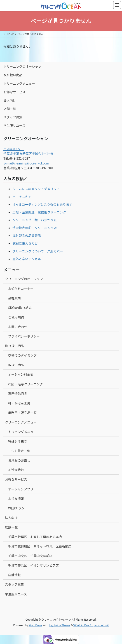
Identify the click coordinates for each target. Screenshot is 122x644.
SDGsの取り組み (20, 308)
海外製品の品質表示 (27, 235)
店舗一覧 (10, 109)
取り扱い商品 (13, 75)
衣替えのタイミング (22, 355)
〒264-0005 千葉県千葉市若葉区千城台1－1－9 (28, 151)
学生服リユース (14, 125)
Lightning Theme (60, 625)
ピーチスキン (22, 197)
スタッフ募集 (13, 117)
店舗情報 (14, 575)
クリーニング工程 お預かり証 (35, 220)
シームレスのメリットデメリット (36, 189)
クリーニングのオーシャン (22, 66)
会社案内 (14, 298)
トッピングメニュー (22, 432)
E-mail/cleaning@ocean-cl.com (26, 163)
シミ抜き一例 (21, 451)
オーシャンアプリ (21, 489)
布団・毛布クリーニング (26, 384)
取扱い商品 (16, 365)
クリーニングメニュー (19, 83)
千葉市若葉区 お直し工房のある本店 (35, 537)
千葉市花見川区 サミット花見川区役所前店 (40, 546)
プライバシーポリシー (24, 336)
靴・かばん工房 (19, 403)
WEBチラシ (16, 508)
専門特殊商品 (18, 394)
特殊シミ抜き (18, 441)
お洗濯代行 (16, 470)
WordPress (35, 625)
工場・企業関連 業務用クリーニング (39, 212)
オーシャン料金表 (21, 374)
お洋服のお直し (19, 460)
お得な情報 (16, 499)
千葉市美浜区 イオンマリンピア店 (33, 565)
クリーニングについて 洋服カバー (38, 251)
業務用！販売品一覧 (22, 413)
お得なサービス (14, 92)
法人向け (10, 100)
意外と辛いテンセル (27, 259)
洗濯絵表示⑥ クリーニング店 (35, 228)
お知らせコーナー (21, 289)
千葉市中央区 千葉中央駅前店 (30, 556)
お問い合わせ (18, 327)
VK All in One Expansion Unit (91, 625)
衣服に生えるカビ (25, 243)
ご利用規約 (16, 317)
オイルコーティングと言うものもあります (42, 204)
